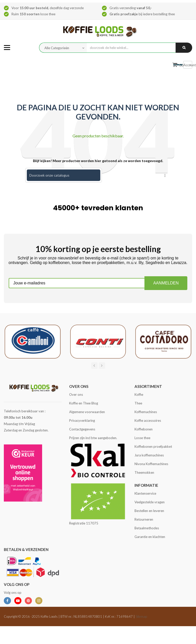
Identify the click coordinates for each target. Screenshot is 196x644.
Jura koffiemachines (149, 455)
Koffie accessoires (148, 420)
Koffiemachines (146, 412)
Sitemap (141, 616)
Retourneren (144, 519)
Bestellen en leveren (149, 511)
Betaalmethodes (147, 528)
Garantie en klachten (150, 537)
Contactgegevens (82, 429)
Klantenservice (145, 493)
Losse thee (142, 438)
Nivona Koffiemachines (151, 464)
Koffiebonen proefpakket (153, 446)
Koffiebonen (144, 429)
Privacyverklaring (82, 420)
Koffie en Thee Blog (84, 403)
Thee (138, 403)
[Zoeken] (64, 175)
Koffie (139, 395)
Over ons (76, 395)
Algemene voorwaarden (87, 412)
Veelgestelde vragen (150, 502)
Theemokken (144, 472)
